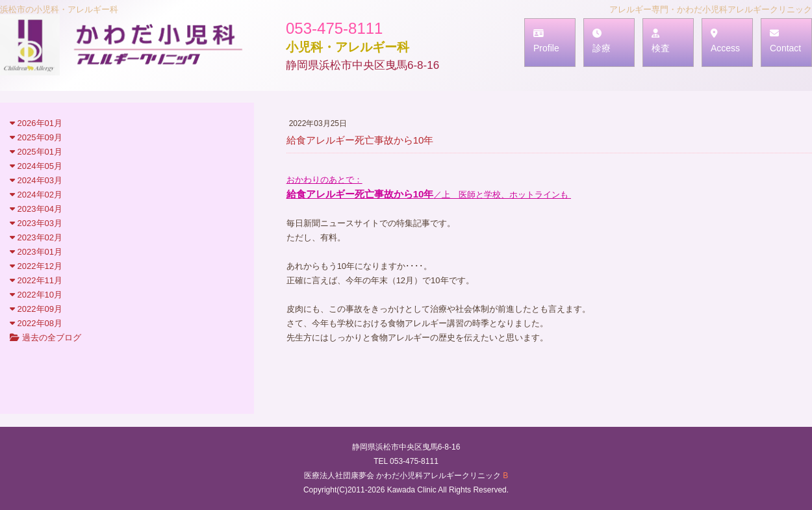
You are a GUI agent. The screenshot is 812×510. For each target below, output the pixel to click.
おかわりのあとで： (324, 180)
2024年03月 (36, 180)
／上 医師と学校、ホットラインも (502, 195)
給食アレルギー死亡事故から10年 (360, 194)
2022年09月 (36, 309)
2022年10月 (36, 295)
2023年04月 (36, 209)
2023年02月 (36, 237)
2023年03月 (36, 223)
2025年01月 (36, 152)
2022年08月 (36, 323)
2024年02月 (36, 195)
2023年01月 (36, 252)
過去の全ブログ (45, 338)
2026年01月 (36, 123)
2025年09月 (36, 137)
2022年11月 (36, 280)
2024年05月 (36, 166)
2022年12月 (36, 266)
